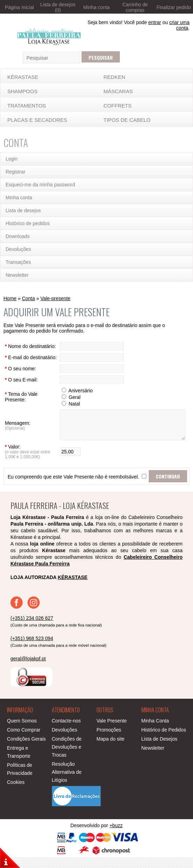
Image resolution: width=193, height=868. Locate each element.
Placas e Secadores (37, 120)
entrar (155, 22)
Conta (28, 298)
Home (10, 298)
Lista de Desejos (160, 750)
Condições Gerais (26, 750)
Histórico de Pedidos (164, 741)
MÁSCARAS (118, 91)
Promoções (109, 741)
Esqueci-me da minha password (40, 185)
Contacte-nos (66, 732)
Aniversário (75, 396)
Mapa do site (110, 750)
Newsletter (17, 275)
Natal (69, 409)
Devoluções (18, 249)
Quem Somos (22, 732)
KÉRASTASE (23, 77)
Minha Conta (155, 732)
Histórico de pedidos (28, 223)
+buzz (116, 836)
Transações (18, 262)
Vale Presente (112, 732)
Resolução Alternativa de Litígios (67, 783)
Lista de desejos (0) (58, 7)
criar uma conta (179, 25)
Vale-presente (55, 298)
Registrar (16, 172)
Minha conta (96, 7)
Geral (69, 403)
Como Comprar (24, 741)
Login (11, 159)
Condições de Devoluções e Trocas (67, 758)
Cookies (16, 793)
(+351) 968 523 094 (32, 649)
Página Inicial (19, 7)
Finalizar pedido (174, 7)
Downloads (18, 236)
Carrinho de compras (135, 7)
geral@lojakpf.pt (28, 669)
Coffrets (118, 106)
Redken (114, 77)
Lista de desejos (23, 210)
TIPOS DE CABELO (127, 120)
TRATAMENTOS (27, 106)
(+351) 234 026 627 (32, 629)
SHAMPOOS (22, 91)
